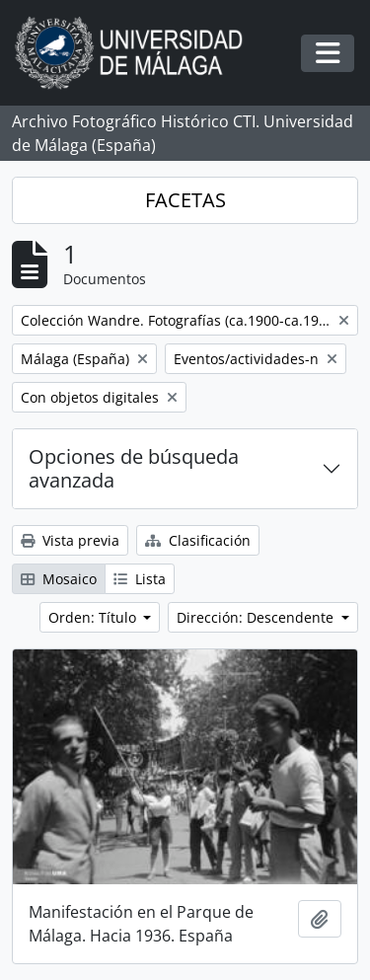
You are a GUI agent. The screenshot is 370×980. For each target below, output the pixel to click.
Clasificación (198, 540)
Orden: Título (94, 617)
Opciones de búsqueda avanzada (134, 468)
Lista (140, 579)
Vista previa (70, 540)
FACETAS (185, 200)
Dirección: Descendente (257, 617)
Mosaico (59, 579)
